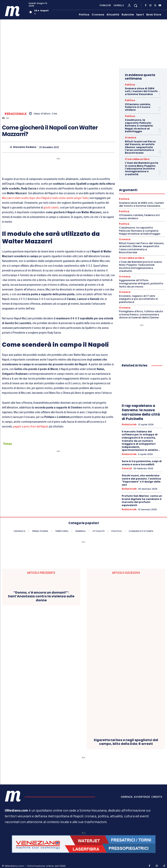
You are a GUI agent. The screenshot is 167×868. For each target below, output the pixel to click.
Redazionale (16, 114)
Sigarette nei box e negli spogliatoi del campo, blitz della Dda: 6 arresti (126, 740)
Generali (127, 467)
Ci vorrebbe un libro (136, 159)
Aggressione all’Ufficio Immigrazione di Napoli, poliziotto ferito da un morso (141, 282)
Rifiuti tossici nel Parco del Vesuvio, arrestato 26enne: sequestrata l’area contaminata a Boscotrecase (140, 147)
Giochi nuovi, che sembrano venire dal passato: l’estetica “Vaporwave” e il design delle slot (141, 478)
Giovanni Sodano (25, 147)
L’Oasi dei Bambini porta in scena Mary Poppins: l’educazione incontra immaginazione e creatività (142, 168)
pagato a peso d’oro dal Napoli (31, 426)
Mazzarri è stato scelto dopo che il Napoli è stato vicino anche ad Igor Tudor (45, 198)
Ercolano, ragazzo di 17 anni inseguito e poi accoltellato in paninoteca (138, 298)
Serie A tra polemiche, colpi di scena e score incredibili (142, 461)
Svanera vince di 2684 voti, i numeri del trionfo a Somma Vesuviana (141, 91)
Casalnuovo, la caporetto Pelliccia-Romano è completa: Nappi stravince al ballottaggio (139, 125)
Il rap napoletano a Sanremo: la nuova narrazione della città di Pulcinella (141, 411)
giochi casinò (51, 207)
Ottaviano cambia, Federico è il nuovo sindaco (138, 107)
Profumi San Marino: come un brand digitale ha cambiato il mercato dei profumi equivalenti (142, 499)
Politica (129, 85)
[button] (136, 5)
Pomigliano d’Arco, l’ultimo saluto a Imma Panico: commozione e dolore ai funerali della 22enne (141, 313)
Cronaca (130, 137)
